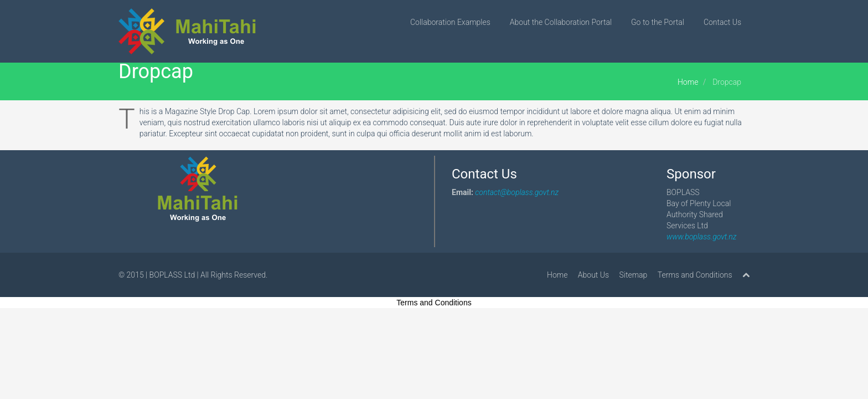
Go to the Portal (658, 22)
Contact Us (722, 22)
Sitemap (634, 275)
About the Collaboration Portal (561, 22)
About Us (593, 275)
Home (688, 82)
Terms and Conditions (695, 275)
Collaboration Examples (450, 22)
